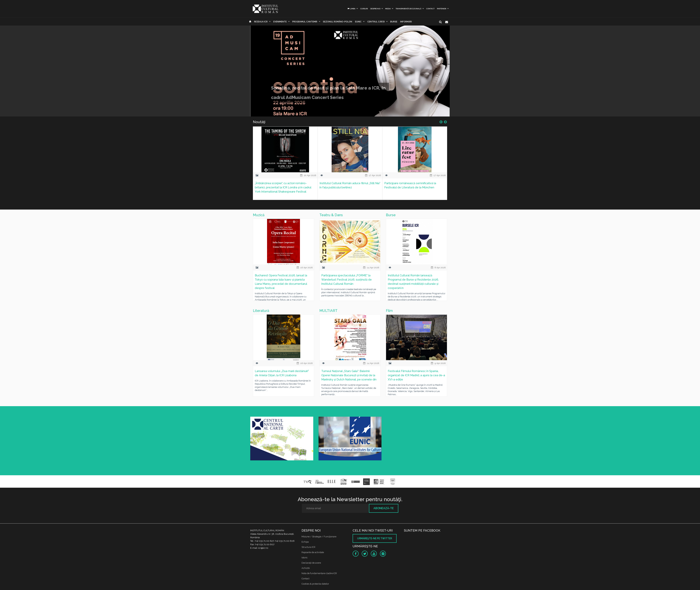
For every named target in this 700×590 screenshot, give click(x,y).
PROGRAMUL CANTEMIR (305, 22)
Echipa (305, 542)
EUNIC (358, 22)
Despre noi (375, 9)
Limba (351, 9)
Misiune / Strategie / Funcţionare (319, 537)
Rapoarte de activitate (313, 552)
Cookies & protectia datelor (315, 584)
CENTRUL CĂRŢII (376, 22)
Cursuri (364, 9)
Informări (406, 22)
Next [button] (445, 122)
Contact (430, 9)
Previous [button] (441, 122)
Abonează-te (384, 508)
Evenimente (280, 22)
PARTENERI (442, 9)
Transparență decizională (408, 9)
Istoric (305, 558)
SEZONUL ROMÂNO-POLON (337, 22)
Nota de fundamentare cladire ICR (319, 573)
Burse (394, 22)
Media (388, 9)
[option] (285, 165)
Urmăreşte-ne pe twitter (375, 538)
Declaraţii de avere (311, 563)
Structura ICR (308, 547)
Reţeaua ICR (261, 22)
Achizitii (306, 568)
